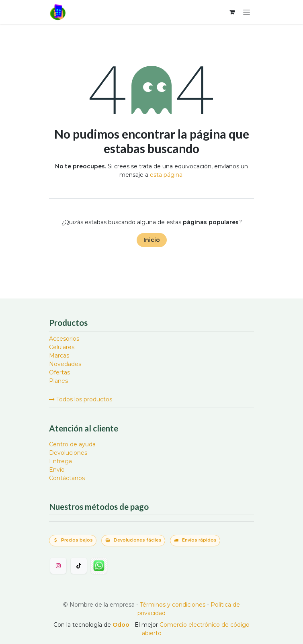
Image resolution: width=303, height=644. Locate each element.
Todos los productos (81, 399)
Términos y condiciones (173, 605)
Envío (57, 470)
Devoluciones (68, 453)
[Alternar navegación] (247, 12)
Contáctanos (67, 478)
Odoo (122, 625)
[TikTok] (79, 566)
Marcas (59, 356)
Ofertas (59, 372)
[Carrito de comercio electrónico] (232, 12)
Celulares (62, 347)
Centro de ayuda (72, 444)
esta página (166, 175)
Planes (58, 381)
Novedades (65, 364)
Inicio (152, 240)
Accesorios (64, 339)
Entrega (60, 461)
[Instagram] (58, 566)
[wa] (99, 566)
